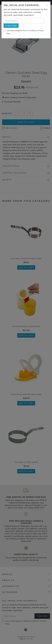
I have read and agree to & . (24, 32)
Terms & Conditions (30, 31)
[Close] (48, 5)
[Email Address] (24, 21)
